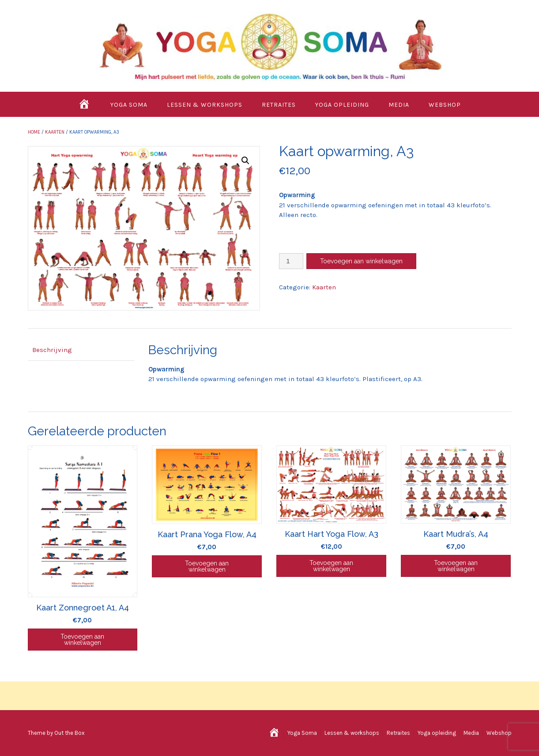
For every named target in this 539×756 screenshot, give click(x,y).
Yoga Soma (129, 105)
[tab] (81, 350)
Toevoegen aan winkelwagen (361, 261)
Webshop (445, 105)
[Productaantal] (291, 261)
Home (34, 132)
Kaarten (55, 132)
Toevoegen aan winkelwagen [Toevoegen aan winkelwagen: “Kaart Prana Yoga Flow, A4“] (207, 566)
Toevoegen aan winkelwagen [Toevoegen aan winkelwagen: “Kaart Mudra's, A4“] (456, 566)
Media (399, 105)
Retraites (279, 105)
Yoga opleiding (342, 105)
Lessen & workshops (205, 105)
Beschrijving (52, 350)
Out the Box (70, 733)
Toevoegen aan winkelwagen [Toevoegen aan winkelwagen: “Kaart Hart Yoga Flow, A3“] (331, 566)
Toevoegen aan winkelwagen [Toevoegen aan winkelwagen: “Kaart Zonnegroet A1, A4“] (82, 640)
